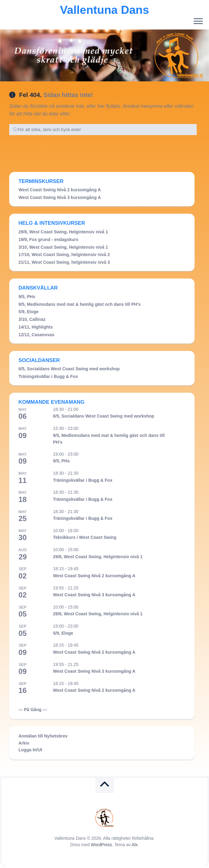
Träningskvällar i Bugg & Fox (48, 376)
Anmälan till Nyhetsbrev (43, 736)
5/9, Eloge (28, 312)
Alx (135, 845)
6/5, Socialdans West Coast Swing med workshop (69, 369)
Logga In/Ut (30, 750)
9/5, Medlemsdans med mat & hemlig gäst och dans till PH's (80, 304)
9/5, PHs (27, 297)
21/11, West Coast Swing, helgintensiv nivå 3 (64, 262)
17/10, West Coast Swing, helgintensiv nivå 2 (64, 255)
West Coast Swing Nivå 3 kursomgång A (60, 197)
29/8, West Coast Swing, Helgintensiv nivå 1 (63, 232)
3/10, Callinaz (32, 319)
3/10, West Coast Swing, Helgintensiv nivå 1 (63, 247)
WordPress (101, 845)
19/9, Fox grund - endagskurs (48, 239)
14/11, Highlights (36, 327)
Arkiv (24, 743)
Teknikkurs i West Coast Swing (85, 537)
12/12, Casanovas (36, 335)
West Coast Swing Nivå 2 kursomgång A (60, 190)
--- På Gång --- (33, 710)
